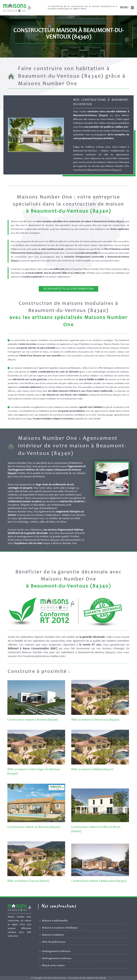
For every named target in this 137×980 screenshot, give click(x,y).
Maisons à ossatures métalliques (60, 928)
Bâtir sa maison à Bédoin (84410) (92, 770)
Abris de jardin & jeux (54, 942)
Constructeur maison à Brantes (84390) (33, 720)
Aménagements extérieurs (57, 959)
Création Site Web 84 (96, 978)
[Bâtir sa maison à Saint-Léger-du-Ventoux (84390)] (36, 764)
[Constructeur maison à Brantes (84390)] (36, 714)
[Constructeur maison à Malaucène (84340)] (100, 875)
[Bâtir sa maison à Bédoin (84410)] (100, 764)
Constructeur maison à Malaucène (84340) (99, 881)
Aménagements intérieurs (56, 951)
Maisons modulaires (53, 935)
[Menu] (132, 8)
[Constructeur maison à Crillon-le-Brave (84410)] (100, 822)
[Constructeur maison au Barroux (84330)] (36, 822)
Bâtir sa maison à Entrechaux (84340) (95, 720)
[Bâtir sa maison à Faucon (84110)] (36, 875)
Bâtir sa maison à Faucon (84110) (28, 881)
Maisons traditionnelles (55, 921)
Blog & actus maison (53, 966)
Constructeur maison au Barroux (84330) (34, 827)
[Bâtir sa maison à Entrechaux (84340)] (100, 714)
